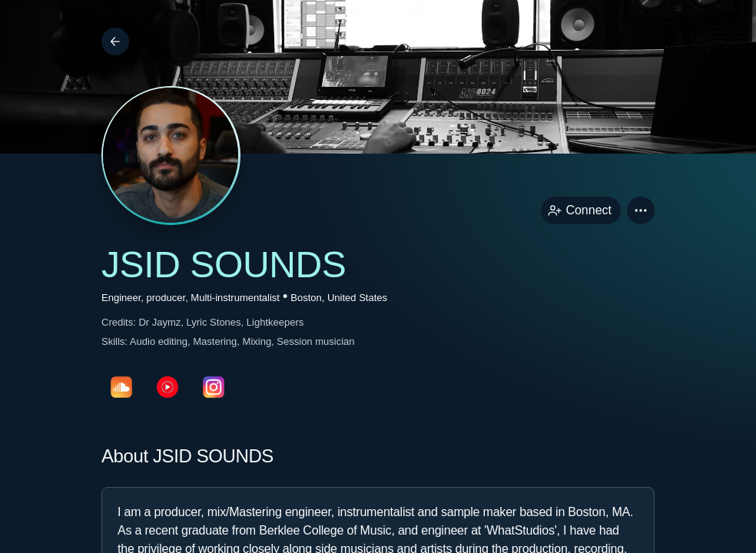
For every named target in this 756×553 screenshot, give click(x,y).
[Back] (115, 41)
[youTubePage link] (167, 387)
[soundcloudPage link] (121, 387)
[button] (641, 210)
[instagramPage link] (214, 387)
